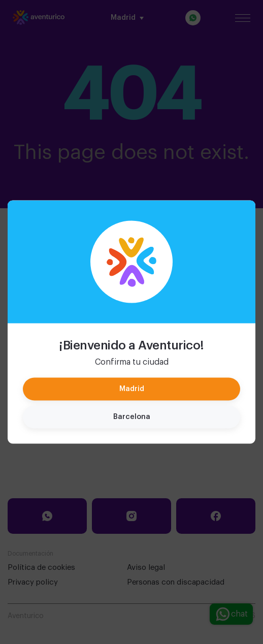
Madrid (132, 389)
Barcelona (132, 417)
